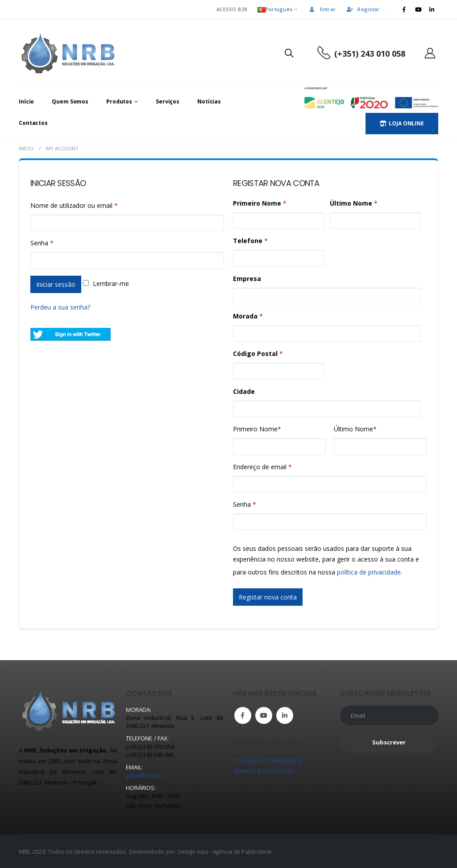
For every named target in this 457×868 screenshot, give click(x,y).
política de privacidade (369, 572)
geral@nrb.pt (144, 775)
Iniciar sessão (56, 284)
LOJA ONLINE (402, 123)
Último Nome (355, 429)
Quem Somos (70, 101)
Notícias (209, 101)
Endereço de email (262, 467)
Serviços (168, 101)
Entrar (322, 9)
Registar (363, 9)
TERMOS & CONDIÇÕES (264, 771)
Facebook (243, 715)
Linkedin (285, 715)
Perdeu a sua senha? (60, 307)
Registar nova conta (268, 597)
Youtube (264, 715)
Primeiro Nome (257, 429)
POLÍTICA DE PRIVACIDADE (268, 761)
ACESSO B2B (232, 9)
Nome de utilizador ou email (74, 205)
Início (26, 101)
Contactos (33, 123)
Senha (42, 243)
